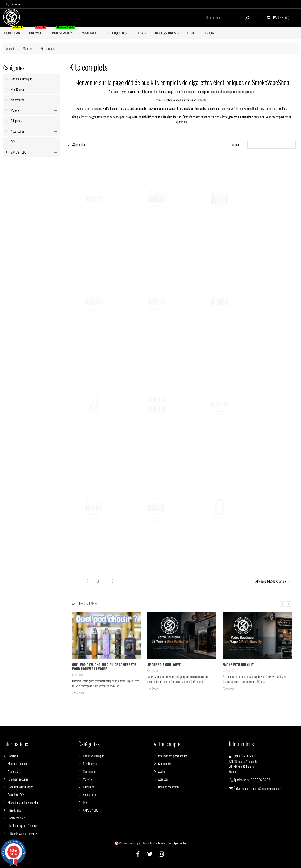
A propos (13, 771)
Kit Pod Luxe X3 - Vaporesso (219, 418)
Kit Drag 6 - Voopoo (94, 315)
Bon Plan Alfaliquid (22, 79)
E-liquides (16, 121)
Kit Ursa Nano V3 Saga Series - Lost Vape (219, 522)
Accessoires (18, 131)
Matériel (16, 110)
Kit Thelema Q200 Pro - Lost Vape (157, 212)
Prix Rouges (18, 89)
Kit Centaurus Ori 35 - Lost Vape (157, 315)
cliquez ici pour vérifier (176, 843)
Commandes (165, 764)
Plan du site (14, 810)
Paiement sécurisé (18, 779)
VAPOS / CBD (19, 152)
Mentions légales (17, 764)
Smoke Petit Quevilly (238, 664)
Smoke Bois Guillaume (164, 664)
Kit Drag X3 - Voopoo (157, 520)
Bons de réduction (168, 787)
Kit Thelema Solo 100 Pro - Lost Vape (219, 212)
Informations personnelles (173, 756)
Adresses (163, 779)
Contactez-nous (17, 818)
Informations (241, 744)
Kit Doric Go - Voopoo (219, 315)
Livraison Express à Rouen (22, 826)
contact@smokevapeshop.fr (266, 789)
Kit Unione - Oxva (94, 212)
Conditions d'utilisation (20, 787)
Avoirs (162, 771)
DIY (13, 142)
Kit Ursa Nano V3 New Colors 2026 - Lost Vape (94, 419)
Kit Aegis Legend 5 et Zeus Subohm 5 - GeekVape (157, 419)
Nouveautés (17, 100)
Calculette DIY (16, 795)
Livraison (13, 756)
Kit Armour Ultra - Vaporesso (94, 520)
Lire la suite (78, 693)
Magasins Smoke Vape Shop (24, 802)
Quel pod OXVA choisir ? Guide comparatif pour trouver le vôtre (104, 667)
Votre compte (167, 744)
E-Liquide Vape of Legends (22, 833)
